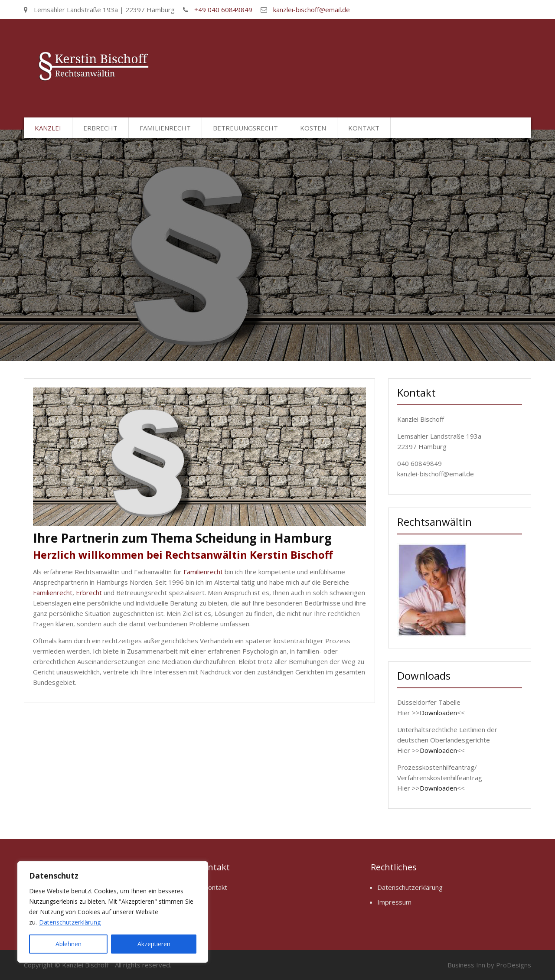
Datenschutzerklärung (70, 922)
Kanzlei (48, 128)
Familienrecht (165, 128)
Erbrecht (100, 128)
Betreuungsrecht (245, 128)
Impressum (394, 902)
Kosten (313, 128)
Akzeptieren (154, 944)
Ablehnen (69, 944)
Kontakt (364, 128)
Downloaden (438, 713)
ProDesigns (514, 965)
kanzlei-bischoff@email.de (312, 10)
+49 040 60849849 (223, 10)
